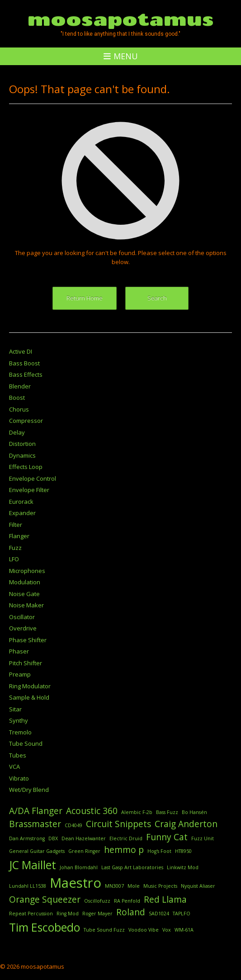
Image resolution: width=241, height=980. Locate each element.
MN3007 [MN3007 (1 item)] (114, 886)
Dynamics (22, 455)
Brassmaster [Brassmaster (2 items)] (35, 824)
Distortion (22, 444)
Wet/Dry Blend (29, 790)
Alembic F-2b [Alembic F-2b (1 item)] (137, 812)
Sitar (15, 709)
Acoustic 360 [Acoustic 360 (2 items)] (92, 811)
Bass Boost (24, 363)
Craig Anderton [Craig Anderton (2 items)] (186, 824)
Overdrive (23, 628)
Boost (17, 398)
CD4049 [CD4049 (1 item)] (73, 825)
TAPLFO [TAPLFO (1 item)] (182, 914)
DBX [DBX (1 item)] (53, 838)
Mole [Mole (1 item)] (134, 886)
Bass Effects (26, 374)
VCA (14, 767)
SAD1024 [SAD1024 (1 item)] (159, 914)
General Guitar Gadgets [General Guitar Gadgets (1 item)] (37, 851)
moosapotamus (121, 19)
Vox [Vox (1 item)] (167, 930)
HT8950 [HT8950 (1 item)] (183, 851)
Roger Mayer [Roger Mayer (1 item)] (97, 914)
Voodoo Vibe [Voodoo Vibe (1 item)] (144, 930)
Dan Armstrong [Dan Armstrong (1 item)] (27, 838)
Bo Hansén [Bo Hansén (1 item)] (194, 812)
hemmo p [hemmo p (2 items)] (124, 850)
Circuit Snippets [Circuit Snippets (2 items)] (118, 824)
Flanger (19, 536)
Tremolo (20, 732)
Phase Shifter (28, 640)
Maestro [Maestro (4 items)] (76, 883)
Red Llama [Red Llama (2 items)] (165, 900)
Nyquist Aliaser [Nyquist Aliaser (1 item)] (198, 886)
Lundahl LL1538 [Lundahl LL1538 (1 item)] (28, 886)
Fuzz (15, 548)
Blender (20, 386)
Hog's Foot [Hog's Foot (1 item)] (159, 851)
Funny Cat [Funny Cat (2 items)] (167, 837)
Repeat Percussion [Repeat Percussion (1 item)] (31, 914)
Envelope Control (33, 478)
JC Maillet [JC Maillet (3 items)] (33, 865)
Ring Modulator (30, 686)
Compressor (26, 421)
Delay (17, 432)
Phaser (19, 651)
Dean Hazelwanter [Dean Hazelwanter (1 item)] (84, 838)
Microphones (27, 571)
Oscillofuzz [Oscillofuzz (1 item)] (97, 901)
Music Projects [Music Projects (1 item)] (160, 886)
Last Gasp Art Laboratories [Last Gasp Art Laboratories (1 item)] (132, 867)
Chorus (19, 409)
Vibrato (19, 778)
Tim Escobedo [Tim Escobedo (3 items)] (45, 927)
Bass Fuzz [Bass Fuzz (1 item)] (167, 812)
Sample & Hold (29, 697)
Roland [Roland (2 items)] (131, 912)
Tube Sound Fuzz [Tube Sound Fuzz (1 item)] (104, 930)
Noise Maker (26, 605)
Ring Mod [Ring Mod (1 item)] (68, 914)
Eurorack (21, 502)
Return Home (85, 298)
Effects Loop (26, 467)
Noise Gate (24, 594)
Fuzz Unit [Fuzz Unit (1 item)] (203, 838)
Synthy (19, 720)
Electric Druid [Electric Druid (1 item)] (126, 838)
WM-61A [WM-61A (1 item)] (184, 930)
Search (157, 298)
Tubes (18, 755)
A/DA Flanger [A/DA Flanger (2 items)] (36, 811)
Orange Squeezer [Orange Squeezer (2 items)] (45, 900)
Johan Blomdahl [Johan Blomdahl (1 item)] (79, 867)
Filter (16, 525)
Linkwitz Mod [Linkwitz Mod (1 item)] (183, 867)
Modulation (25, 582)
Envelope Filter (29, 490)
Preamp (20, 674)
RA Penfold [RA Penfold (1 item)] (127, 901)
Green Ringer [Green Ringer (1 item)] (84, 851)
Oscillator (22, 617)
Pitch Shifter (26, 663)
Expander (22, 513)
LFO (14, 559)
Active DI (21, 351)
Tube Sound (26, 743)
